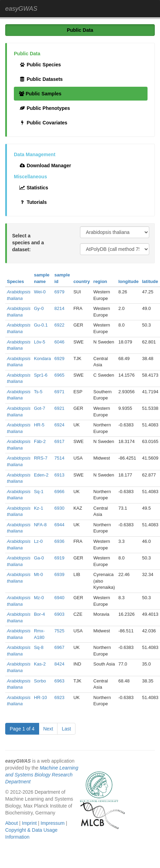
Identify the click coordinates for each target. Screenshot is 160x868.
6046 (59, 342)
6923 (59, 697)
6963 (59, 681)
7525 (59, 631)
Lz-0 (38, 541)
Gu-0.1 (41, 325)
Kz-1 (39, 508)
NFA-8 (40, 525)
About (12, 823)
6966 (59, 492)
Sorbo (40, 681)
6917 (59, 441)
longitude (129, 281)
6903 (59, 614)
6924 (59, 425)
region (100, 281)
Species (15, 281)
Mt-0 (38, 574)
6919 (59, 558)
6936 (59, 541)
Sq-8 (39, 647)
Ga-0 (39, 558)
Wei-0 (40, 292)
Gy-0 (39, 308)
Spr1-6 (41, 375)
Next (48, 729)
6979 (59, 292)
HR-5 (39, 425)
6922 (59, 325)
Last (66, 729)
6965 (59, 375)
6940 (59, 598)
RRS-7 (41, 458)
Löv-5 (40, 342)
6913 (59, 475)
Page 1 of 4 (22, 729)
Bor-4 (39, 614)
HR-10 (41, 697)
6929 (59, 358)
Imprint (29, 823)
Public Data (80, 30)
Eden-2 (41, 475)
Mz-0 (39, 598)
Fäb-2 (40, 441)
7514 (59, 458)
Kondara (42, 358)
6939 (59, 574)
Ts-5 (38, 392)
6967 (59, 647)
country (82, 281)
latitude (150, 281)
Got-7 (40, 408)
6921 (59, 408)
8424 (59, 664)
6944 (59, 525)
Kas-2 (40, 664)
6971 (59, 392)
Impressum (52, 823)
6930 (59, 508)
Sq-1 (39, 492)
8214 (59, 308)
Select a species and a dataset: (28, 243)
